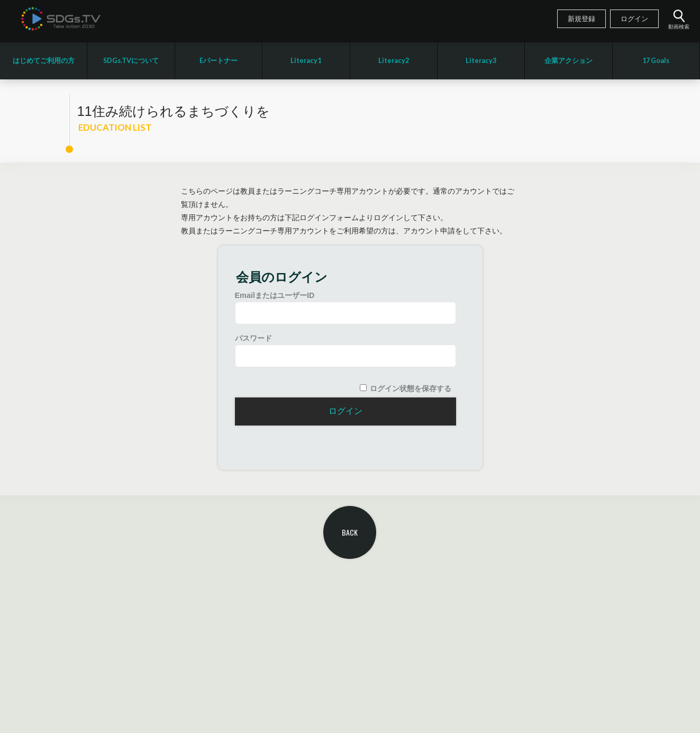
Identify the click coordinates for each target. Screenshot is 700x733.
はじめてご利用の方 (44, 61)
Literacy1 (306, 61)
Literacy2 (394, 61)
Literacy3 (481, 61)
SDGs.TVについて (131, 61)
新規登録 (581, 19)
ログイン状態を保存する (411, 388)
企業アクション (569, 61)
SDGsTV (61, 19)
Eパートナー (219, 61)
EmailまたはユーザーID (275, 295)
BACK (350, 532)
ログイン (634, 19)
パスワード (253, 338)
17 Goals (656, 61)
